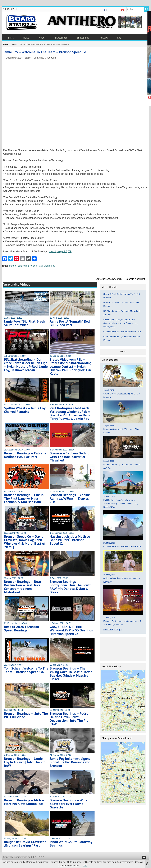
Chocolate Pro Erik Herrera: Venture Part (122, 332)
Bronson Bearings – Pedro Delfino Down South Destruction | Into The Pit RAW (69, 719)
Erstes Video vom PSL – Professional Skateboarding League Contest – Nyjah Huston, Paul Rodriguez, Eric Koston (71, 366)
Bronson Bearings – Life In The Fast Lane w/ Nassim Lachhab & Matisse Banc (24, 498)
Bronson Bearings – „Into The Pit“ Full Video (26, 715)
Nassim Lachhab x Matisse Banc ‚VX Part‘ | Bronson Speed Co (70, 540)
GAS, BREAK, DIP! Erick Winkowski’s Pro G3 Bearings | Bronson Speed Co (71, 630)
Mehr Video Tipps (113, 630)
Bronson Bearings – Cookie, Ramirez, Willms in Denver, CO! (70, 498)
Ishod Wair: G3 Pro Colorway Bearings (71, 844)
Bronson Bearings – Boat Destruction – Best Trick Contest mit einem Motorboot (23, 587)
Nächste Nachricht (135, 279)
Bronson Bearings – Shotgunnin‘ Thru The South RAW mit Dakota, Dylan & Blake (71, 587)
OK (85, 866)
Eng (119, 38)
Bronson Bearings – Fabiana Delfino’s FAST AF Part (25, 455)
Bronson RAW (35, 266)
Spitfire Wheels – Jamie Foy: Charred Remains (25, 410)
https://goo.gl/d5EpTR (60, 251)
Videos (42, 38)
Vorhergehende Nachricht (109, 279)
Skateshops (61, 38)
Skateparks (83, 38)
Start (11, 38)
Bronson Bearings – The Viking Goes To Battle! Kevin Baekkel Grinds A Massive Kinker (71, 674)
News (26, 38)
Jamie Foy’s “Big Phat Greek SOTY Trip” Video (24, 323)
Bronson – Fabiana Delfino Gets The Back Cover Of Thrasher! (70, 457)
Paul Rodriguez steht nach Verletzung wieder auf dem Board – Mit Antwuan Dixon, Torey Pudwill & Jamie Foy (71, 413)
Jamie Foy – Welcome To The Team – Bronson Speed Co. (45, 52)
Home (6, 44)
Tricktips (103, 38)
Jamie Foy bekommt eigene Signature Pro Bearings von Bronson (70, 762)
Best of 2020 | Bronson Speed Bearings (21, 628)
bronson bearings (18, 266)
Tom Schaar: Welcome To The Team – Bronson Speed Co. (26, 670)
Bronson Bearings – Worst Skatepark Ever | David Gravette (69, 804)
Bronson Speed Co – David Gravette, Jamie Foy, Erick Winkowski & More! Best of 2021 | (25, 542)
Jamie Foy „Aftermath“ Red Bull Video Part (70, 323)
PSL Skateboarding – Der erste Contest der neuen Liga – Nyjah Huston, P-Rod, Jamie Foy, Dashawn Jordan (26, 365)
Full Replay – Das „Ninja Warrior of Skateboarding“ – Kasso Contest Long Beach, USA (121, 323)
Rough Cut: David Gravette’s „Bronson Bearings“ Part (25, 844)
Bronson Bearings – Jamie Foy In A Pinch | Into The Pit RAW (24, 762)
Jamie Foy (49, 266)
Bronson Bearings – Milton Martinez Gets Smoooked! (24, 802)
